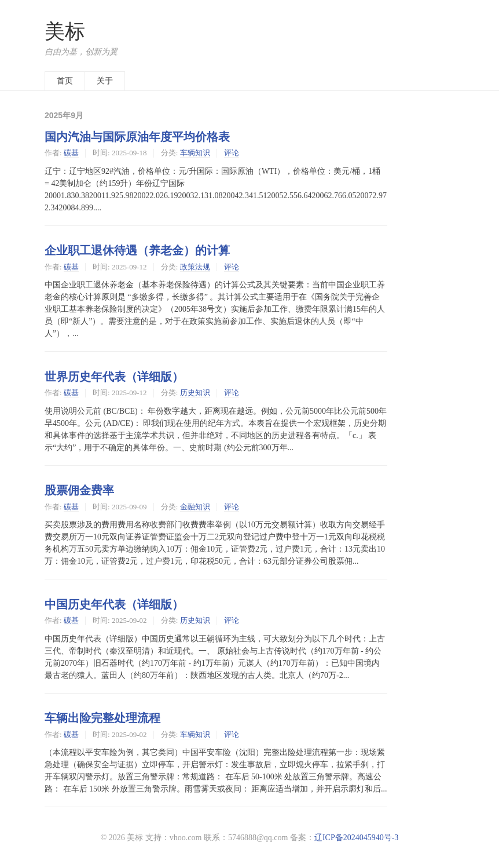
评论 (232, 153)
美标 (65, 32)
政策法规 (195, 267)
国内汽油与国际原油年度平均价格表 (137, 137)
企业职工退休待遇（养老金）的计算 (137, 250)
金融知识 (195, 507)
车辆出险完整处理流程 (102, 718)
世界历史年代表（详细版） (114, 377)
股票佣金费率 (79, 490)
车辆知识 (195, 153)
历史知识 (195, 393)
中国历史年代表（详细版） (114, 604)
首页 (65, 81)
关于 (105, 81)
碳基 (71, 153)
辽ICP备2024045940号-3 (356, 838)
